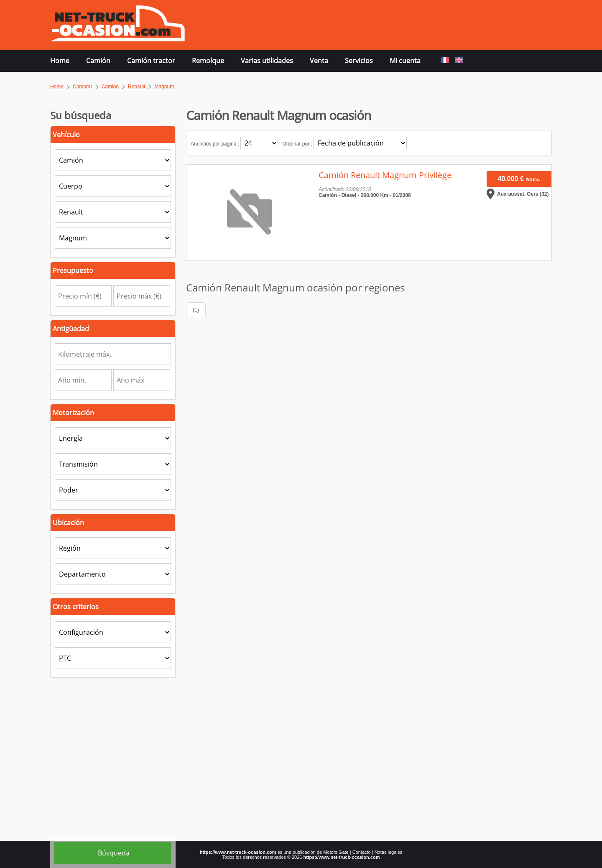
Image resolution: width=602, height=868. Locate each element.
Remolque (208, 61)
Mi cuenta (405, 61)
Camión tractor (151, 61)
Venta (319, 61)
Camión (98, 61)
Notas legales (389, 852)
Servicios (359, 61)
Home (60, 61)
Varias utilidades (267, 61)
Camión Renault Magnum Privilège (385, 175)
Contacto (362, 852)
